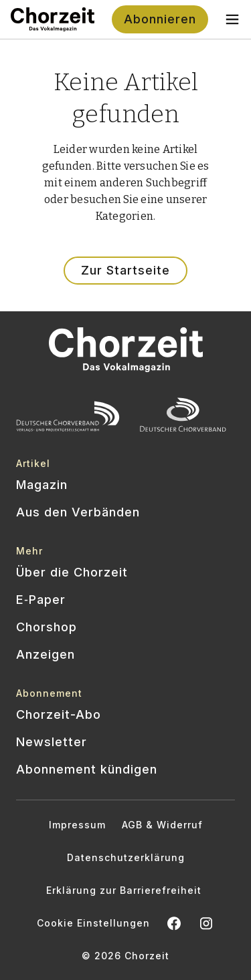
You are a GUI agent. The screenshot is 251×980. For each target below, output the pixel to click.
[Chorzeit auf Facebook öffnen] (174, 923)
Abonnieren (160, 19)
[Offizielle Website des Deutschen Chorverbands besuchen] (183, 416)
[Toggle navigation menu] (232, 19)
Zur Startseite (125, 270)
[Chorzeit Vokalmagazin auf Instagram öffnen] (206, 923)
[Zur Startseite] (53, 19)
